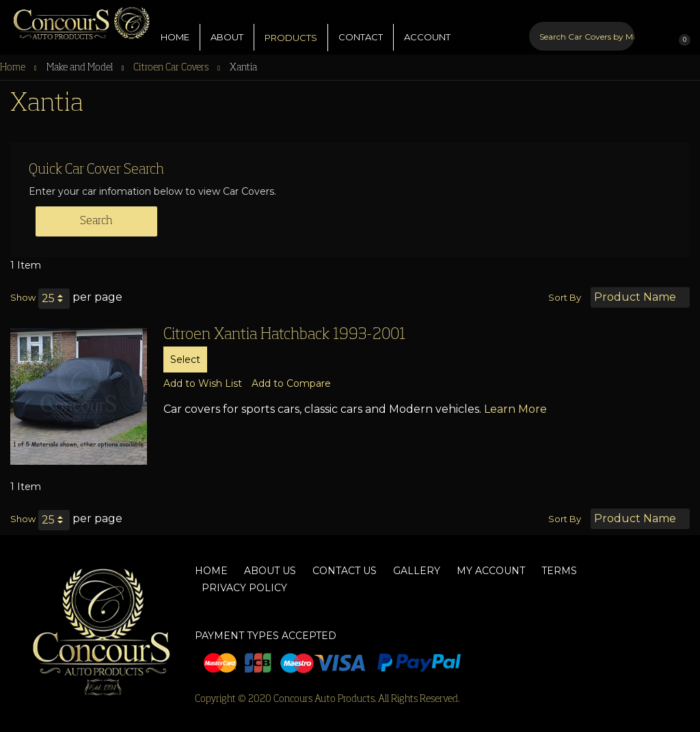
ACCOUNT (427, 27)
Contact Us (345, 571)
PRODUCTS (291, 27)
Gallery (417, 571)
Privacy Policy (244, 588)
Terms (559, 571)
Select (185, 360)
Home (14, 68)
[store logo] (75, 20)
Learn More (515, 409)
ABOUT (227, 27)
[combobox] (582, 26)
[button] (203, 383)
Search (96, 221)
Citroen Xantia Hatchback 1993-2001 (284, 335)
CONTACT (361, 27)
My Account (491, 571)
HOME (175, 27)
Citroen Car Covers (172, 68)
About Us (270, 571)
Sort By (565, 297)
